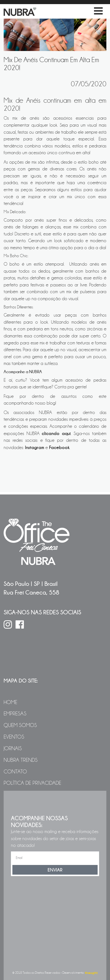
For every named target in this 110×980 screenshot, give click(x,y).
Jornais (13, 748)
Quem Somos (20, 725)
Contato (15, 772)
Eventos (14, 737)
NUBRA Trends (21, 760)
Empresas (15, 714)
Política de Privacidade (32, 783)
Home (10, 702)
